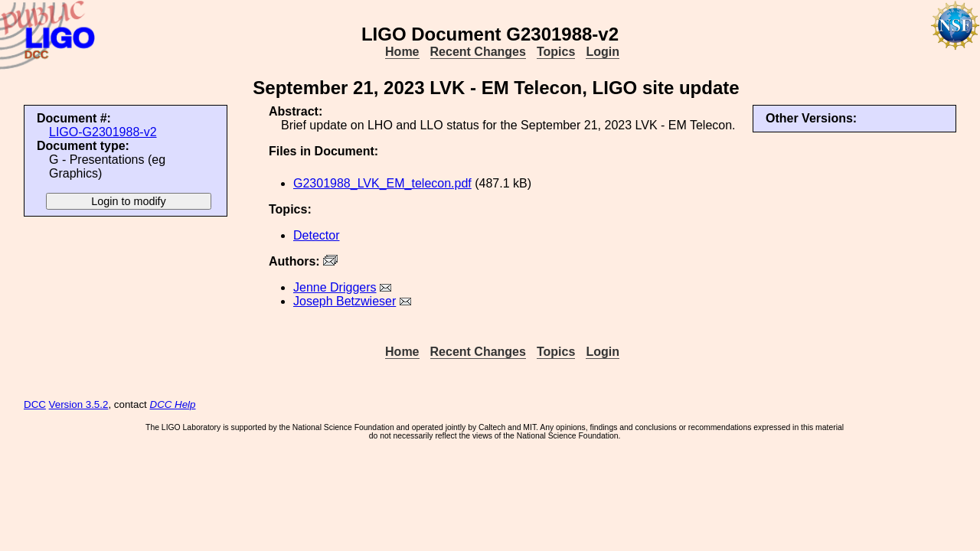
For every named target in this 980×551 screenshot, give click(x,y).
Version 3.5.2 (79, 404)
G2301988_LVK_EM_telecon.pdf (382, 183)
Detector (316, 235)
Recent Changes (478, 52)
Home (402, 52)
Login (603, 52)
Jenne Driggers (335, 287)
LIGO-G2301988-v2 (103, 132)
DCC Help (173, 404)
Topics (556, 52)
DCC (35, 404)
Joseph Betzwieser (345, 301)
